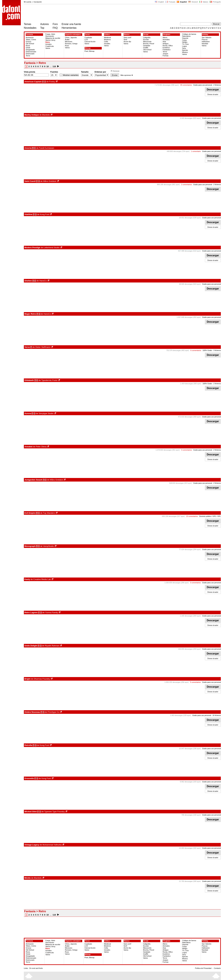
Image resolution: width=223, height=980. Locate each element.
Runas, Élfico (168, 46)
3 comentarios (187, 450)
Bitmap (88, 48)
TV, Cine (186, 44)
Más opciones (127, 75)
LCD (86, 40)
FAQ (55, 28)
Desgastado (30, 50)
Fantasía (30, 34)
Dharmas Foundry (42, 679)
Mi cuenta (28, 2)
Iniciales (48, 44)
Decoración (50, 36)
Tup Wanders (49, 513)
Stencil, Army (50, 40)
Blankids (46, 115)
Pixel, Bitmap (90, 51)
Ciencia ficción (90, 42)
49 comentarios (186, 85)
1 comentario (196, 151)
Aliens (165, 38)
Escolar (146, 40)
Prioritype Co (54, 712)
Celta (106, 42)
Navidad (205, 44)
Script (146, 34)
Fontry (52, 82)
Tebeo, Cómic (31, 40)
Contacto (217, 968)
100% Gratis (207, 350)
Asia (164, 42)
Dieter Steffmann (43, 347)
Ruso (67, 46)
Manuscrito (147, 42)
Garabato (147, 46)
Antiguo (165, 44)
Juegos (165, 54)
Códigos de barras (189, 34)
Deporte (185, 38)
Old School (30, 44)
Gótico (107, 34)
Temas (27, 24)
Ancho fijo (127, 42)
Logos (185, 46)
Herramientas (69, 28)
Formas (165, 56)
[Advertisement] (80, 14)
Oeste (28, 48)
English (159, 2)
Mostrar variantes (70, 75)
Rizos (28, 46)
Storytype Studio (46, 413)
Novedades (30, 28)
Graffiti (146, 48)
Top (42, 28)
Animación (30, 38)
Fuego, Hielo (50, 34)
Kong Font (45, 214)
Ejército (185, 50)
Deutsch (193, 2)
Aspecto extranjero (73, 34)
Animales (166, 40)
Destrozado (30, 54)
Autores (45, 24)
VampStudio (48, 546)
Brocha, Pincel (149, 44)
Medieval (107, 38)
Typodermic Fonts (49, 380)
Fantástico (167, 50)
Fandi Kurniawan (47, 148)
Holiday (205, 34)
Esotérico (166, 48)
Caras (185, 40)
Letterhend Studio (52, 248)
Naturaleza (186, 36)
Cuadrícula (49, 46)
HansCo (43, 281)
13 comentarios (192, 516)
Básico (127, 34)
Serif (125, 40)
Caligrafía (147, 38)
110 (54, 66)
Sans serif (127, 38)
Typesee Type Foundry (55, 812)
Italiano (204, 2)
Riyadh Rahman (52, 646)
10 (48, 66)
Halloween (206, 42)
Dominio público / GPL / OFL (210, 516)
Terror (28, 56)
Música (185, 52)
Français (170, 2)
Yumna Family (51, 612)
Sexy (184, 48)
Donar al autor (213, 94)
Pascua (205, 40)
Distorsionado (31, 52)
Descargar (213, 90)
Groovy (28, 42)
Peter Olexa (41, 447)
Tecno (87, 34)
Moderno (107, 40)
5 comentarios (195, 682)
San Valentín (207, 38)
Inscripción (38, 2)
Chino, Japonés (71, 38)
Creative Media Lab (42, 579)
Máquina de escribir (53, 38)
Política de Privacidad (203, 968)
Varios (48, 48)
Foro (55, 24)
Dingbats (167, 34)
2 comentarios (187, 184)
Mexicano (69, 42)
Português (215, 2)
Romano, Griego (71, 44)
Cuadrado (88, 38)
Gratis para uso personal (203, 85)
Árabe (67, 40)
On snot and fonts (36, 968)
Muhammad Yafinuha (52, 845)
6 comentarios (196, 350)
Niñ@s (185, 42)
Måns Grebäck (50, 181)
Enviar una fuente (71, 24)
